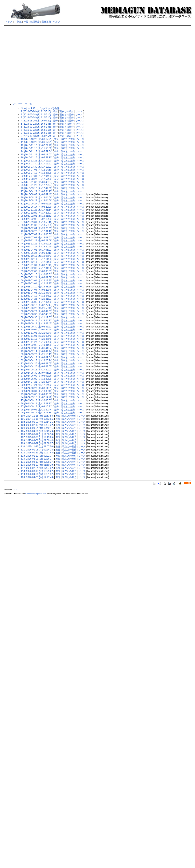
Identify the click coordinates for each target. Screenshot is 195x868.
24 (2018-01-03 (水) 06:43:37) (37, 182)
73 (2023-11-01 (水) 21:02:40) (37, 333)
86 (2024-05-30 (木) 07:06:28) (37, 373)
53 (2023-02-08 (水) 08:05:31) (37, 271)
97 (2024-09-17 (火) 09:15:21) (37, 406)
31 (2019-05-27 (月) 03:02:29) (37, 204)
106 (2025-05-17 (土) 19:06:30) (37, 434)
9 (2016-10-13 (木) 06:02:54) (36, 136)
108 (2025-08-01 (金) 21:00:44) (37, 440)
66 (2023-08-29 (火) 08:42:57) (37, 311)
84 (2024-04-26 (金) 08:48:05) (37, 366)
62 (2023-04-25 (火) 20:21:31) (37, 299)
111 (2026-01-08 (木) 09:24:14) (37, 450)
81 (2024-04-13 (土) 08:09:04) (37, 357)
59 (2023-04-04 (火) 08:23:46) (37, 290)
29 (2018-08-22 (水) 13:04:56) (37, 198)
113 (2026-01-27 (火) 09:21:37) (37, 456)
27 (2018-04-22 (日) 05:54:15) (37, 191)
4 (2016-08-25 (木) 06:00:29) (36, 121)
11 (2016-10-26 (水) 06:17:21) (37, 142)
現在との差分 (67, 111)
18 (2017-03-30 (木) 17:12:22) (37, 164)
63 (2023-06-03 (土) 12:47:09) (37, 302)
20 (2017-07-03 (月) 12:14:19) (37, 170)
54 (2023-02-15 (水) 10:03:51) (37, 274)
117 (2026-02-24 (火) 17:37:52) (37, 468)
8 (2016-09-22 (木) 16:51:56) (36, 133)
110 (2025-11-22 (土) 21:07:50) (37, 447)
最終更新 (46, 22)
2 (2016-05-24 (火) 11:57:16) (36, 115)
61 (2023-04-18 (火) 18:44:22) (37, 296)
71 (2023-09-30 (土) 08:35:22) (37, 327)
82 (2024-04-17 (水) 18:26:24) (37, 360)
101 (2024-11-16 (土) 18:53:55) (37, 419)
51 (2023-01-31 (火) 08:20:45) (37, 265)
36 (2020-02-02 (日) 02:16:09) (37, 219)
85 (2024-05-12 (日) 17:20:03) (37, 370)
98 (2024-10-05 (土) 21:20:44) (37, 410)
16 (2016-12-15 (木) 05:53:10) (37, 158)
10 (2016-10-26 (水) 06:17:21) (37, 139)
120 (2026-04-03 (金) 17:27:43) (37, 477)
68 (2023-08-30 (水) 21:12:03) (37, 317)
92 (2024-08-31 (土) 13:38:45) (37, 391)
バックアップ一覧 (22, 104)
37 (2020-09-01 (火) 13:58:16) (37, 222)
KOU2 (15, 490)
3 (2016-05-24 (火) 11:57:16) (36, 117)
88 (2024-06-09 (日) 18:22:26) (37, 379)
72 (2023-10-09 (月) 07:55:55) (37, 330)
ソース (79, 111)
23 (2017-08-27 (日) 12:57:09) (37, 179)
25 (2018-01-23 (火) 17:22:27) (37, 185)
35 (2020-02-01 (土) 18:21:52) (37, 216)
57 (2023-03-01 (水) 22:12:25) (37, 283)
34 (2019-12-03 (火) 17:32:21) (37, 213)
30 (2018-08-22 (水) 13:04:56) (37, 200)
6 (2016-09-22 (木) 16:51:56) (36, 127)
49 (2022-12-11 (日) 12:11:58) (37, 259)
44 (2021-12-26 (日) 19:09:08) (37, 244)
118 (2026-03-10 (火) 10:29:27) (37, 471)
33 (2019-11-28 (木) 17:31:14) (37, 210)
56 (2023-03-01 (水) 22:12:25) (37, 281)
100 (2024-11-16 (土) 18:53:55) (37, 416)
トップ (9, 22)
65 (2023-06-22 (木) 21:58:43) (37, 308)
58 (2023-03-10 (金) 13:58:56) (37, 287)
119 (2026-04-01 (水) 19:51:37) (37, 474)
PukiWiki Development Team (36, 494)
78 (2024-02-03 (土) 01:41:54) (37, 348)
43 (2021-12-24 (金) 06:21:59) (37, 241)
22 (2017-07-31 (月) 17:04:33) (37, 176)
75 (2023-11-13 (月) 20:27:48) (37, 339)
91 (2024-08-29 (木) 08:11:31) (37, 388)
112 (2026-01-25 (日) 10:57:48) (37, 453)
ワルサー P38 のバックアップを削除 (40, 108)
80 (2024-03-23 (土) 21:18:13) (37, 354)
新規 (19, 22)
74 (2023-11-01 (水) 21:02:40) (37, 336)
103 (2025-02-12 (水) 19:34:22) (37, 425)
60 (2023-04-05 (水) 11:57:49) (37, 293)
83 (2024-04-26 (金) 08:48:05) (37, 364)
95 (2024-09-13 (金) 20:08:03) (37, 400)
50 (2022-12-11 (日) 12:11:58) (37, 262)
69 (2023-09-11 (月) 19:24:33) (37, 321)
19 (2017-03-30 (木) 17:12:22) (37, 167)
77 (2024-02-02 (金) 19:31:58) (37, 345)
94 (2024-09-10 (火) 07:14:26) (37, 397)
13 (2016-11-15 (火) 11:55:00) (37, 148)
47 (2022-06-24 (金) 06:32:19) (37, 253)
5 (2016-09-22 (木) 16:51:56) (36, 124)
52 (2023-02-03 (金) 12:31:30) (37, 268)
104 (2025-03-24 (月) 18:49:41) (37, 428)
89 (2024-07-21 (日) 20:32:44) (37, 382)
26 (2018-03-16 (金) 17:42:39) (37, 188)
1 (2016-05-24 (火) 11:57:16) (36, 111)
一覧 (26, 22)
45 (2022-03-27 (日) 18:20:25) (37, 247)
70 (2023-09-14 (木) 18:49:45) (37, 324)
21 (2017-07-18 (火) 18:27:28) (37, 173)
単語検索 (35, 22)
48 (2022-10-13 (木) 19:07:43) (37, 256)
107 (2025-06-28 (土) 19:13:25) (37, 437)
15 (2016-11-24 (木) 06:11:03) (37, 155)
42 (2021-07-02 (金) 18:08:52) (37, 238)
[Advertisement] (37, 64)
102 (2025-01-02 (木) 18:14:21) (37, 422)
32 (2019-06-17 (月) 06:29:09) (37, 207)
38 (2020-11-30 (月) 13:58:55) (37, 225)
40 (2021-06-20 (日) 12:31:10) (37, 231)
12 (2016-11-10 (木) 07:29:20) (37, 145)
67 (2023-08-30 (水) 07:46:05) (37, 314)
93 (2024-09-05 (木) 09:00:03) (37, 394)
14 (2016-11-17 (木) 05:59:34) (37, 151)
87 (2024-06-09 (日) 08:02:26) (37, 376)
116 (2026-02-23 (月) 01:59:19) (37, 465)
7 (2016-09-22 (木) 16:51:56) (36, 130)
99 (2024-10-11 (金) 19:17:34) (37, 413)
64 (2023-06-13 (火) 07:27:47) (37, 305)
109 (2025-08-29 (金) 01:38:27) (37, 443)
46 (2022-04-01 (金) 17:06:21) (37, 250)
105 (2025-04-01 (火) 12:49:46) (37, 431)
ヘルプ (57, 22)
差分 (55, 111)
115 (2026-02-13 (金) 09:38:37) (37, 462)
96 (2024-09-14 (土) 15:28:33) (37, 404)
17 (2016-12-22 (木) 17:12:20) (37, 161)
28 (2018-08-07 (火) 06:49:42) (37, 194)
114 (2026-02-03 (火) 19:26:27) (37, 459)
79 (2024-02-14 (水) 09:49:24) (37, 351)
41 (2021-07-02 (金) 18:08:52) (37, 234)
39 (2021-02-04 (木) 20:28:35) (37, 228)
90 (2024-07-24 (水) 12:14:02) (37, 385)
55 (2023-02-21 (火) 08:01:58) (37, 277)
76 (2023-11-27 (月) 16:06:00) (37, 342)
